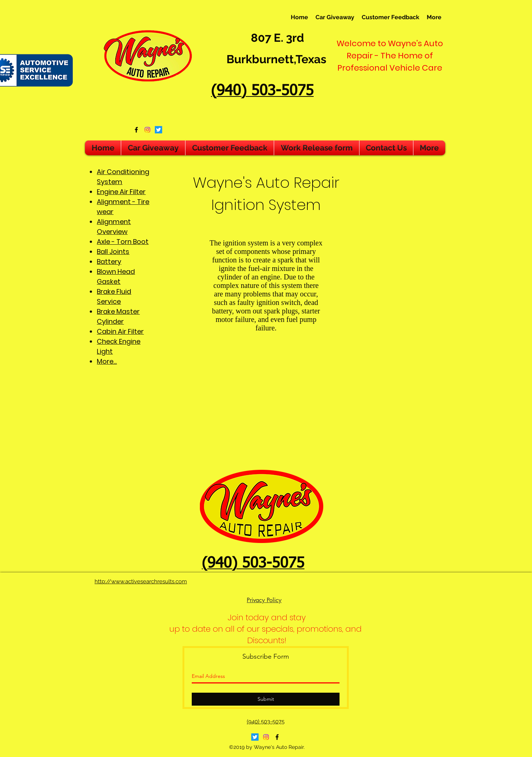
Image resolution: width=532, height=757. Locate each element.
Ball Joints (113, 252)
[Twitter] (158, 130)
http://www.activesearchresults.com (141, 581)
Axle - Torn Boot (123, 242)
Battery (109, 262)
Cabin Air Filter (120, 331)
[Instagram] (147, 130)
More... (107, 361)
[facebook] (136, 130)
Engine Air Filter (121, 192)
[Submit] (266, 699)
